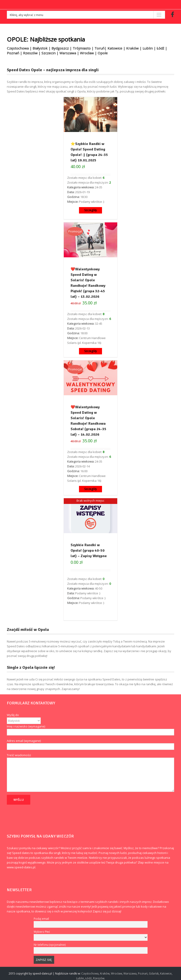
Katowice (166, 973)
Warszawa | (70, 53)
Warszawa (130, 973)
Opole (103, 53)
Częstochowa (90, 973)
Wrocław (116, 973)
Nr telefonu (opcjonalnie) (50, 945)
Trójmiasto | (84, 48)
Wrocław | (89, 53)
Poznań (143, 973)
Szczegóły (90, 210)
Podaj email (41, 919)
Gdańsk (154, 973)
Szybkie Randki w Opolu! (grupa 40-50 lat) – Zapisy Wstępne (89, 551)
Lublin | (150, 48)
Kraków (105, 973)
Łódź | (162, 48)
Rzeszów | (32, 53)
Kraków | (134, 48)
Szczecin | (50, 53)
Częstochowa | (20, 48)
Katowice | (117, 48)
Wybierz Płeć (42, 932)
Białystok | (42, 48)
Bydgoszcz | (62, 48)
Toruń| (101, 48)
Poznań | (15, 53)
